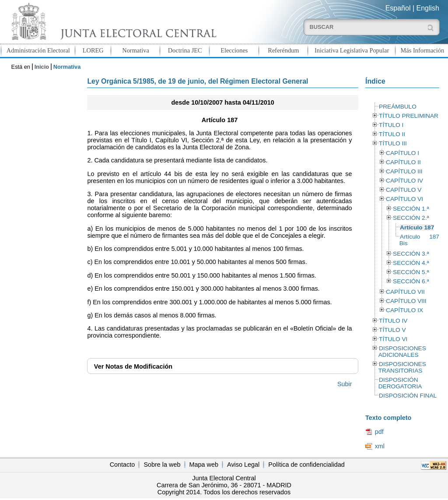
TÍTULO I (391, 125)
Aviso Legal (243, 465)
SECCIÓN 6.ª (411, 281)
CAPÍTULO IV (404, 181)
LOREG (93, 50)
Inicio (42, 67)
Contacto (122, 465)
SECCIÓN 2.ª (411, 218)
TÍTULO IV (393, 321)
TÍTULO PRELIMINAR (409, 116)
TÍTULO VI (393, 339)
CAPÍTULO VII (405, 292)
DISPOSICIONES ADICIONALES (402, 352)
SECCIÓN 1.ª (411, 209)
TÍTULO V (392, 330)
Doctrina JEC (185, 50)
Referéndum (283, 50)
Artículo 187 (417, 227)
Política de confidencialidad (306, 465)
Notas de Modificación (133, 366)
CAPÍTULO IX (404, 310)
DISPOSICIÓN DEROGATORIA (400, 383)
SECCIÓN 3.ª (411, 254)
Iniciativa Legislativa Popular (352, 50)
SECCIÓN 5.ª (411, 272)
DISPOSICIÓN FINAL (408, 396)
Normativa (136, 50)
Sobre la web (162, 465)
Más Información (423, 50)
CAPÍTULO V (404, 190)
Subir (345, 384)
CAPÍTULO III (404, 171)
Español (398, 8)
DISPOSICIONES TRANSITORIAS (402, 367)
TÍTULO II (392, 134)
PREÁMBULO (398, 107)
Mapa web (204, 465)
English (428, 8)
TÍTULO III (393, 143)
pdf (379, 432)
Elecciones (234, 50)
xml (380, 446)
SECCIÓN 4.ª (411, 263)
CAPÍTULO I (402, 153)
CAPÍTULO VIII (406, 301)
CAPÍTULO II (403, 162)
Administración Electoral (38, 50)
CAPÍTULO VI (404, 199)
